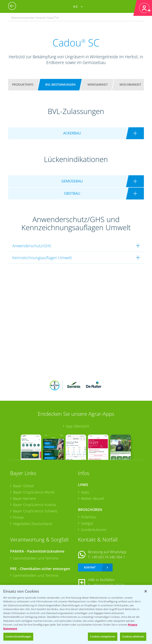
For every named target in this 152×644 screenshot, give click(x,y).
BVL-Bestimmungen (60, 84)
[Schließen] (146, 591)
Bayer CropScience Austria (34, 505)
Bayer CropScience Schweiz (35, 511)
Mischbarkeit (130, 84)
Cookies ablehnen (133, 636)
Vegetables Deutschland (33, 524)
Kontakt (90, 567)
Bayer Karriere (25, 498)
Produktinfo (23, 84)
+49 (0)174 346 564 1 (108, 557)
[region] (76, 614)
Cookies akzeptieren (103, 636)
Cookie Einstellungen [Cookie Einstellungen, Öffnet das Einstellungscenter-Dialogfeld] (18, 636)
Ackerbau (89, 517)
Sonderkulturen (94, 530)
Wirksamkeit (98, 84)
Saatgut (87, 523)
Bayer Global (23, 486)
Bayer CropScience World (34, 492)
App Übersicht (77, 426)
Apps (85, 492)
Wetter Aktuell (92, 498)
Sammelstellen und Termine (36, 558)
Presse (18, 517)
